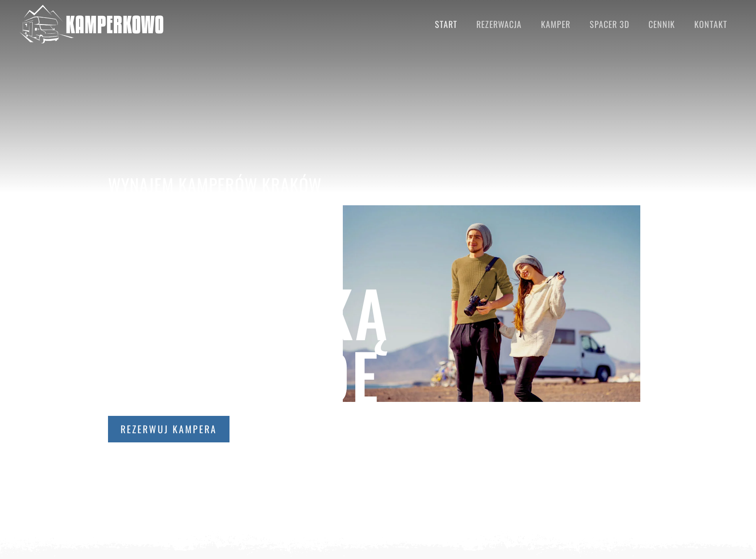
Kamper (556, 24)
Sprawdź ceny (293, 429)
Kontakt (711, 24)
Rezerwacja (499, 24)
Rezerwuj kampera (169, 429)
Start (446, 24)
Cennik (662, 24)
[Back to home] (92, 24)
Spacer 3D (609, 24)
